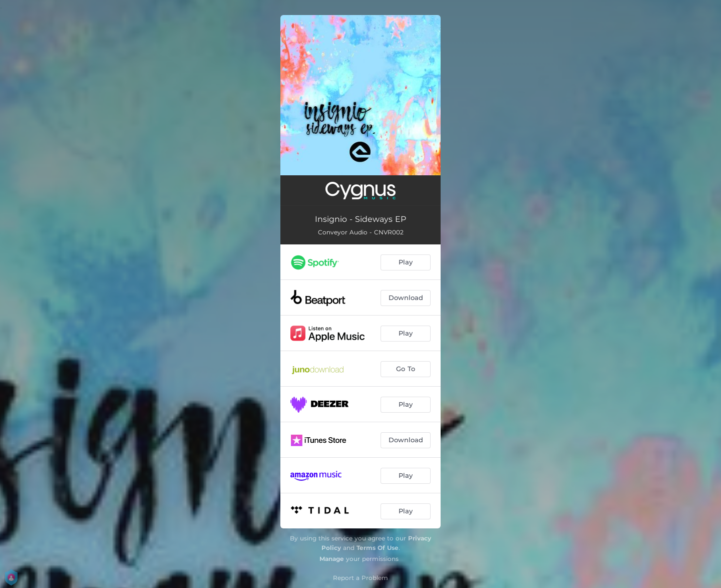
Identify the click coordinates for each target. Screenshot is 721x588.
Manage (332, 559)
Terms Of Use (378, 548)
